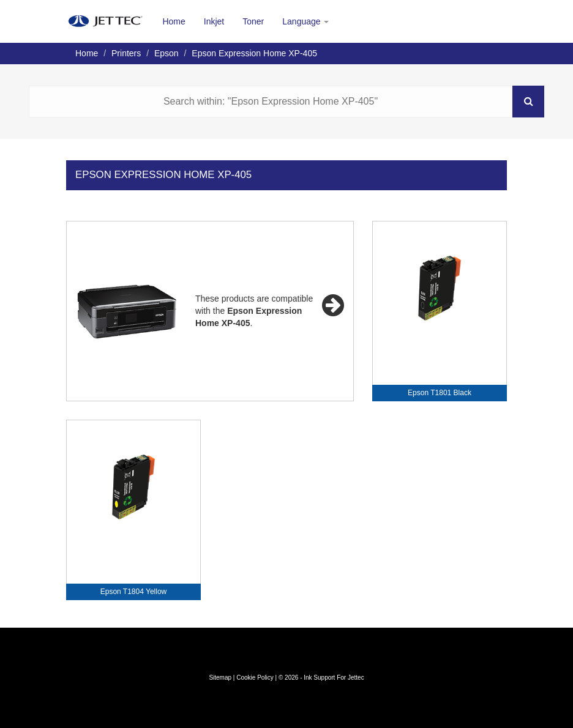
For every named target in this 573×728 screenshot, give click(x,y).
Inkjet (214, 21)
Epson (167, 53)
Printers (126, 53)
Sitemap (220, 678)
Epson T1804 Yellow (134, 592)
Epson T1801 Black (440, 393)
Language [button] (305, 21)
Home (174, 21)
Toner (253, 21)
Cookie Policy (255, 678)
